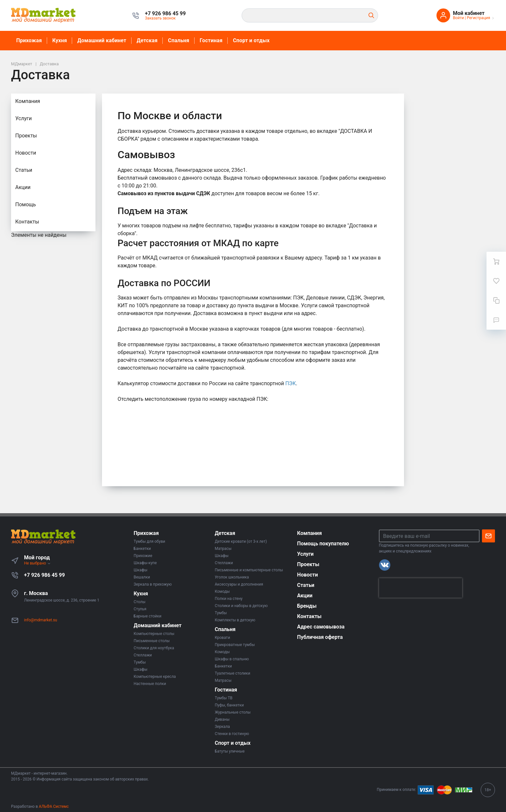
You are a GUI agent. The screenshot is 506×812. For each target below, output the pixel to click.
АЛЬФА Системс (53, 806)
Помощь (25, 204)
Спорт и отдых (251, 40)
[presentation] (421, 588)
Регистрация (478, 18)
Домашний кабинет (102, 40)
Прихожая (29, 40)
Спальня (179, 40)
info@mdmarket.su (41, 620)
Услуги (24, 118)
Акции (23, 187)
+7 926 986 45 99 (44, 575)
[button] (165, 14)
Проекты (26, 136)
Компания (28, 101)
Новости (26, 153)
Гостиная (211, 40)
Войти (458, 18)
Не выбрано (38, 563)
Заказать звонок (160, 18)
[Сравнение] (496, 300)
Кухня (60, 40)
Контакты (27, 222)
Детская (147, 40)
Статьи (24, 170)
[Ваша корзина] (496, 261)
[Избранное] (496, 281)
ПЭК (290, 383)
